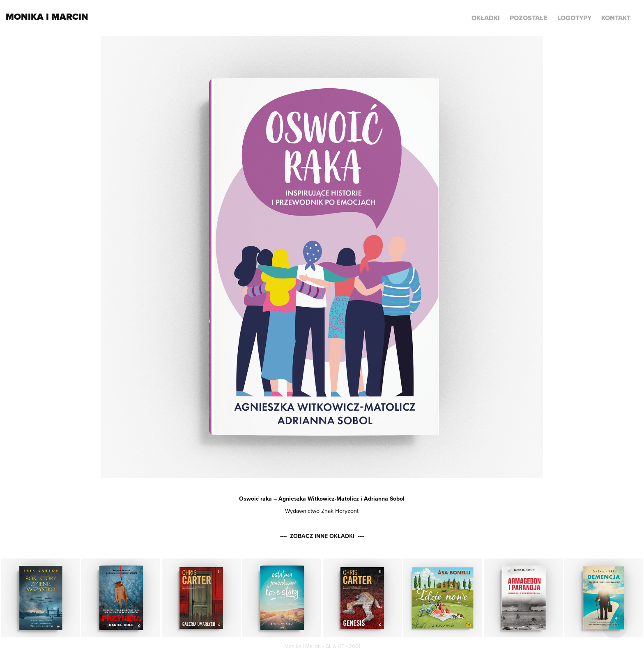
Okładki (486, 18)
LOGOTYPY (574, 18)
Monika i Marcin (47, 17)
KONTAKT (616, 18)
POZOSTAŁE (528, 18)
